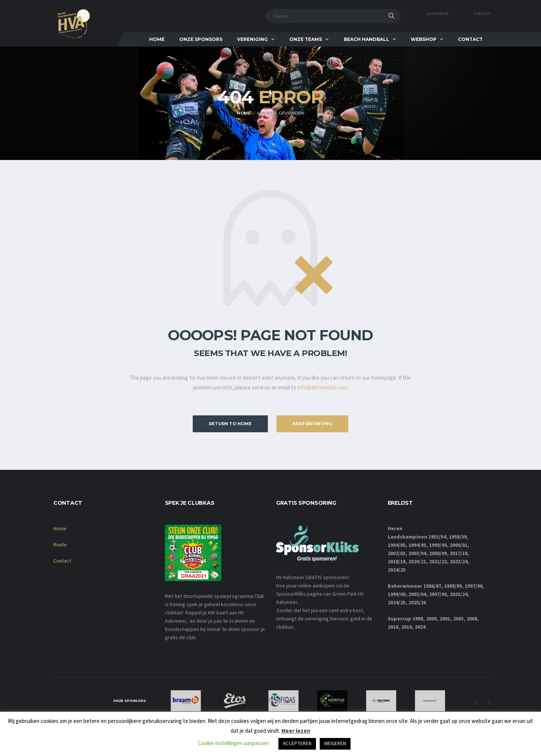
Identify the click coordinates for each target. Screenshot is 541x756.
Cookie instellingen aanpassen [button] (233, 743)
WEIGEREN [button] (335, 744)
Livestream (437, 14)
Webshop (424, 39)
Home (157, 39)
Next (489, 703)
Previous (476, 703)
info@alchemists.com (323, 388)
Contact (482, 14)
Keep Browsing (312, 424)
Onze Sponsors (201, 39)
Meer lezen (296, 731)
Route (60, 545)
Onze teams (306, 39)
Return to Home (230, 424)
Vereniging (252, 39)
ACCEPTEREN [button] (297, 744)
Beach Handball (366, 39)
